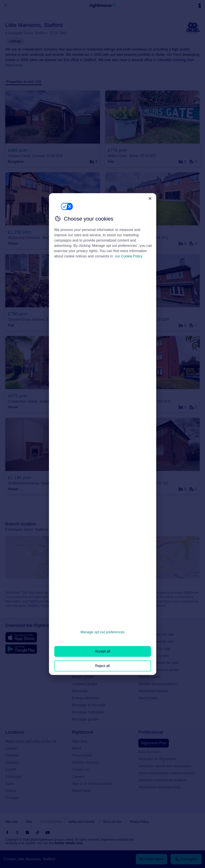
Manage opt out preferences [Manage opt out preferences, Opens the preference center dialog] (102, 632)
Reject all (103, 666)
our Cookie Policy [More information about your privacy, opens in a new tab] (129, 256)
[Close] (150, 198)
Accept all (102, 651)
